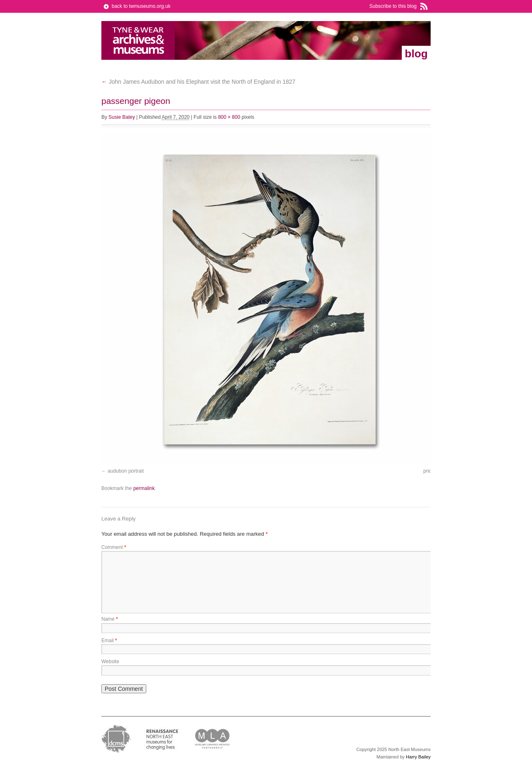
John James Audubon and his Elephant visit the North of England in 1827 (198, 82)
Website (110, 662)
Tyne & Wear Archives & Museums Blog (138, 40)
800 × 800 (229, 117)
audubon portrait (125, 471)
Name (110, 619)
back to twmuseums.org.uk (141, 6)
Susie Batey (122, 117)
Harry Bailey (418, 757)
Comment (114, 547)
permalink (144, 488)
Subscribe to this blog (393, 6)
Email (109, 640)
